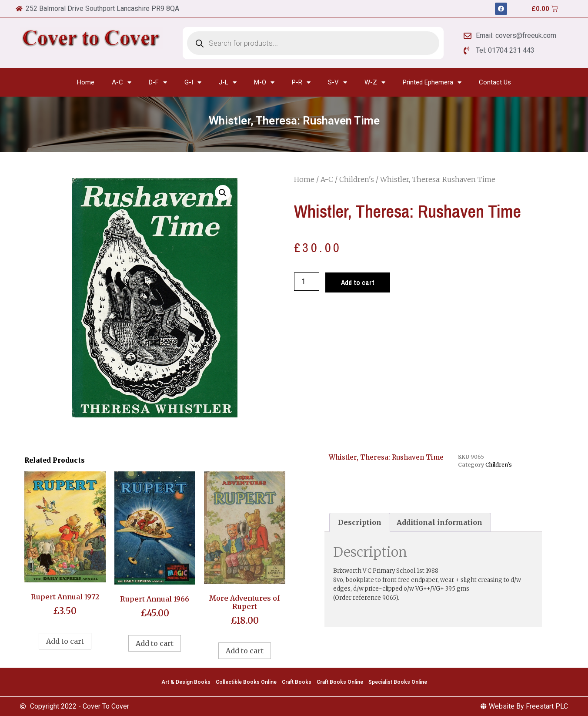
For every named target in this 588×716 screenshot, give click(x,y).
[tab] (360, 522)
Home (86, 82)
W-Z (375, 82)
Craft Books (297, 682)
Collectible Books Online (246, 682)
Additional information (439, 522)
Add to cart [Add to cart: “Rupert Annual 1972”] (65, 641)
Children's (357, 179)
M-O (264, 82)
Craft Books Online (340, 682)
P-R (301, 82)
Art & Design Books (186, 682)
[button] (223, 193)
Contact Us (495, 82)
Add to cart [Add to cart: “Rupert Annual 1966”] (155, 643)
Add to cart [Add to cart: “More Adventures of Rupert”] (245, 651)
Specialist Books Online (398, 682)
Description (360, 522)
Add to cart (358, 282)
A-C (122, 82)
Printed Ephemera (432, 82)
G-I (193, 82)
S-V (337, 82)
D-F (158, 82)
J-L (228, 82)
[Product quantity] (307, 282)
